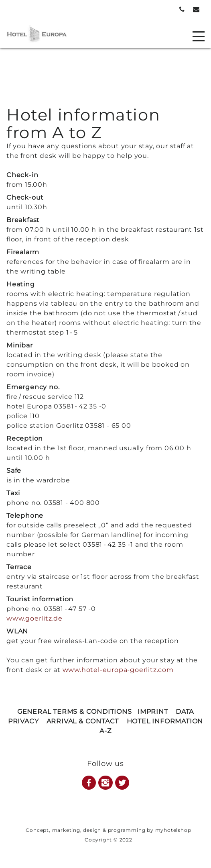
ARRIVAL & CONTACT (83, 721)
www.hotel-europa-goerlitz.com (118, 670)
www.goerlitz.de (34, 618)
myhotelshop (173, 830)
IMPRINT (153, 712)
